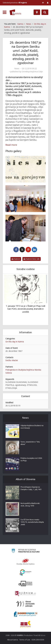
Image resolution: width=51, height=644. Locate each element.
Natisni (16, 259)
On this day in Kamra (15, 342)
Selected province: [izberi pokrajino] (15, 3)
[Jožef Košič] (26, 169)
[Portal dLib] (26, 583)
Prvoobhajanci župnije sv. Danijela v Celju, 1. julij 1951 (31, 488)
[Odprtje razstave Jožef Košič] (26, 199)
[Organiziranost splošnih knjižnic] (26, 562)
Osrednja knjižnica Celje (32, 72)
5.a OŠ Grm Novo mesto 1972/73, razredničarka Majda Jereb (32, 522)
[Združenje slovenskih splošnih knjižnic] (26, 594)
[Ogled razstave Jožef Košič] (26, 228)
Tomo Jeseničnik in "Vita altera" (30, 443)
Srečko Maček (12, 360)
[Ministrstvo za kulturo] (26, 551)
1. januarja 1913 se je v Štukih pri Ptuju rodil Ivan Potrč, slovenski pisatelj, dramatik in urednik (26, 309)
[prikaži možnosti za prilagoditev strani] (43, 3)
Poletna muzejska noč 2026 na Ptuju (31, 459)
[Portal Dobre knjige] (26, 614)
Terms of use (25, 640)
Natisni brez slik (32, 259)
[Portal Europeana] (26, 573)
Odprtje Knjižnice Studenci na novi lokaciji (32, 427)
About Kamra (13, 640)
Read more (11, 145)
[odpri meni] (5, 12)
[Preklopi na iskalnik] (45, 12)
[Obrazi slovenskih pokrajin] (26, 604)
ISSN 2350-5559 (38, 640)
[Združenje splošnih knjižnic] (26, 624)
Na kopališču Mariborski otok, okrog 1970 (30, 505)
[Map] (37, 12)
